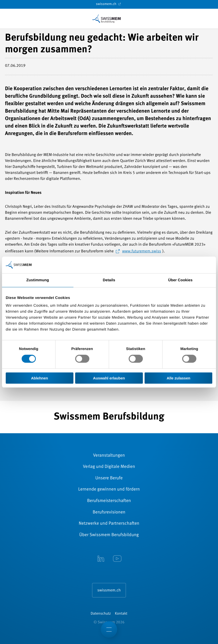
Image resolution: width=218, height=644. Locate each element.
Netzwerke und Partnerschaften (109, 524)
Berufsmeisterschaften (109, 501)
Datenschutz (101, 614)
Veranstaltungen (109, 456)
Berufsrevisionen (109, 512)
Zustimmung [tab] (38, 280)
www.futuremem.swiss (142, 251)
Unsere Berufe (109, 478)
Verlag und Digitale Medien (109, 467)
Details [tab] (109, 280)
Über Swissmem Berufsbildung (109, 535)
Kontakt (121, 614)
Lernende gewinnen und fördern (109, 490)
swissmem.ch (109, 4)
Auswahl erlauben (109, 378)
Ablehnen (40, 378)
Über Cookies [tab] (180, 280)
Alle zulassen (179, 378)
